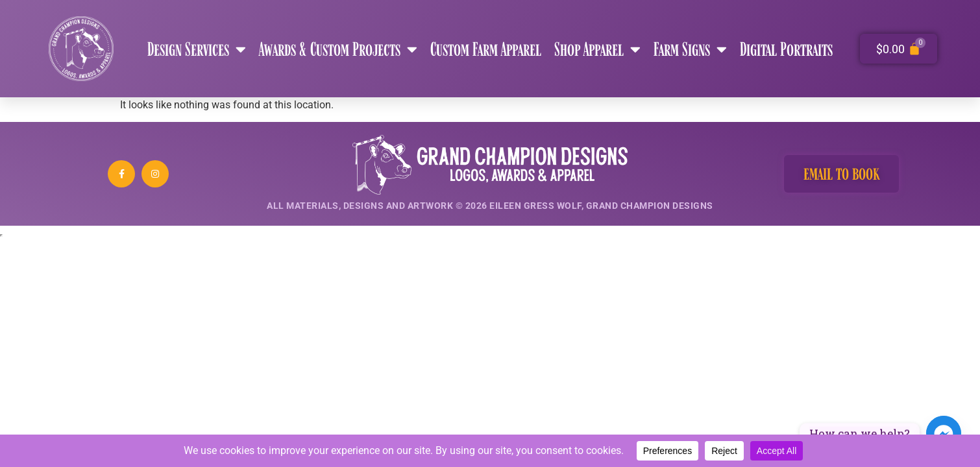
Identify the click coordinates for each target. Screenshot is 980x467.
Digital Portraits (786, 49)
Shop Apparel (597, 49)
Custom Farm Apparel (486, 49)
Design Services (197, 49)
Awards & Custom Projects (338, 49)
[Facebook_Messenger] (944, 433)
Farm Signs (690, 49)
